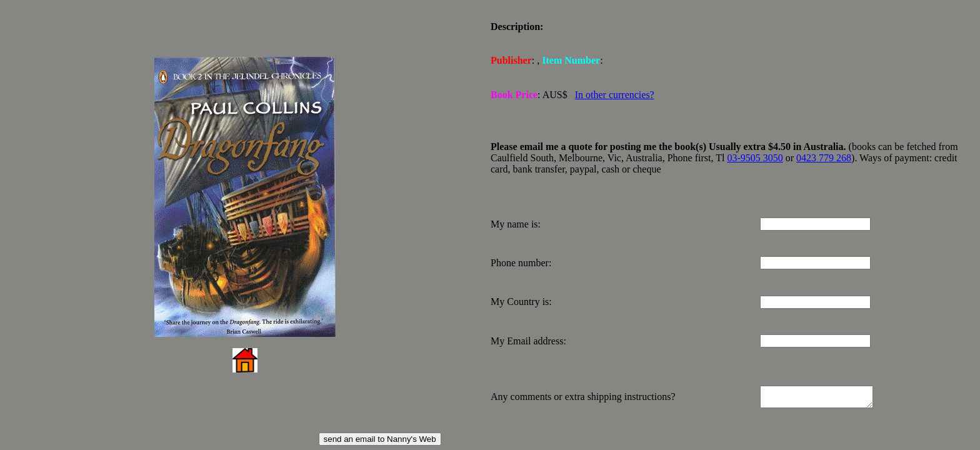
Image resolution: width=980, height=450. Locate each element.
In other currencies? (615, 92)
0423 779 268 (824, 154)
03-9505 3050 (755, 154)
